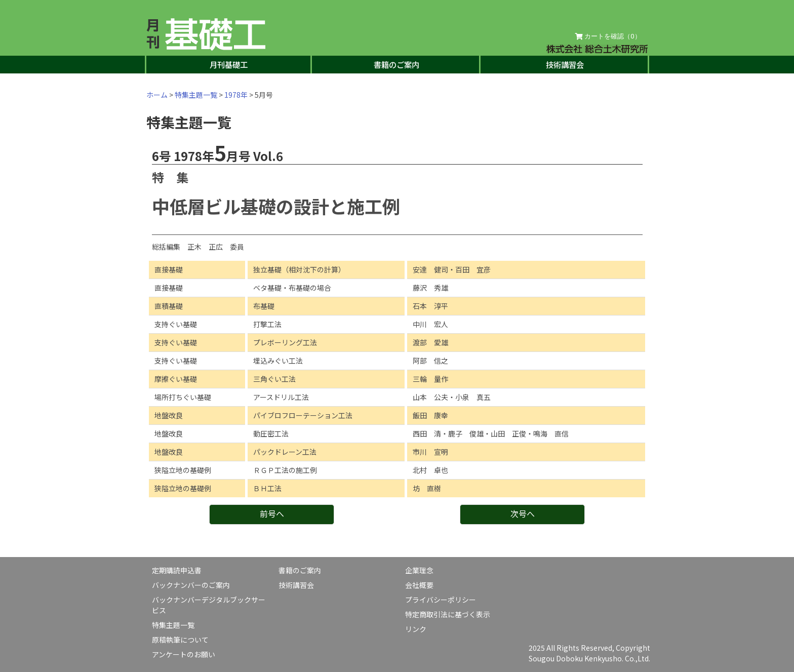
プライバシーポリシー (441, 600)
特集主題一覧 (196, 95)
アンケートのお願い (184, 654)
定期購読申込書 (177, 570)
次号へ (523, 513)
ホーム (157, 95)
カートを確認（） (608, 36)
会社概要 (419, 585)
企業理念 (419, 570)
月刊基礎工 (229, 64)
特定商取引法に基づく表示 (448, 614)
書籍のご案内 (396, 64)
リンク (416, 629)
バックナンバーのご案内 (191, 585)
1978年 (236, 95)
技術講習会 (565, 64)
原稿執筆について (180, 640)
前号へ (272, 513)
